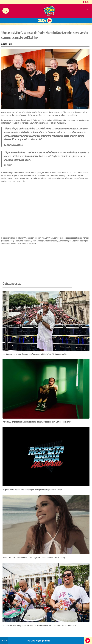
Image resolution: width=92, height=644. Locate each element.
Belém (87, 2)
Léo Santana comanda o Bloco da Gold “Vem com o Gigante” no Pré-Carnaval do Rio (35, 354)
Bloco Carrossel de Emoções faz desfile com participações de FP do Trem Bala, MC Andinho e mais (39, 626)
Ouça (42, 21)
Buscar (6, 11)
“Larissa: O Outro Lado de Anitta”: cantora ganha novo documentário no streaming (34, 558)
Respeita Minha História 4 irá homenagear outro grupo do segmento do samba (32, 490)
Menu (88, 11)
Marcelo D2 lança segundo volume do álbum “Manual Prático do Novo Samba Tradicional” (37, 422)
